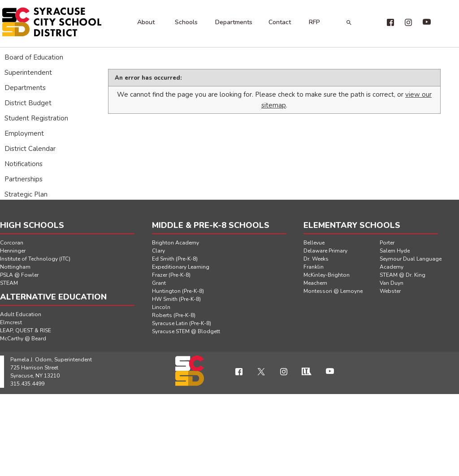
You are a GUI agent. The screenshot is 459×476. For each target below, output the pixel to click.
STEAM (9, 283)
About (146, 22)
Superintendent (28, 73)
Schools (186, 22)
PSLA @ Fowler (19, 275)
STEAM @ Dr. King (403, 275)
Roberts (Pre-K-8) (174, 315)
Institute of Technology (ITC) (35, 259)
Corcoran (12, 243)
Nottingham (15, 267)
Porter (387, 243)
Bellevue (314, 243)
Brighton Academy (175, 243)
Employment (24, 133)
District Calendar (30, 149)
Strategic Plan (26, 194)
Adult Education (21, 314)
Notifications (24, 164)
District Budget (28, 103)
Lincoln (161, 307)
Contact (280, 22)
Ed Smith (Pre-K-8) (175, 259)
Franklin (314, 267)
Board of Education (34, 57)
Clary (158, 251)
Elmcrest (11, 322)
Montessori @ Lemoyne (333, 291)
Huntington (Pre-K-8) (178, 291)
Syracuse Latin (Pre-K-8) (182, 323)
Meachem (315, 283)
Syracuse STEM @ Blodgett (186, 331)
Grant (159, 283)
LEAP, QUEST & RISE (26, 330)
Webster (390, 291)
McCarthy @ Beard (23, 339)
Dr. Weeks (316, 259)
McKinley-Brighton (327, 275)
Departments (234, 22)
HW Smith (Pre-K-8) (176, 299)
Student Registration (36, 118)
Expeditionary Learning (181, 267)
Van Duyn (392, 283)
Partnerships (24, 179)
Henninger (13, 251)
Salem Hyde (395, 251)
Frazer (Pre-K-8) (171, 275)
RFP (314, 22)
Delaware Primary (325, 251)
